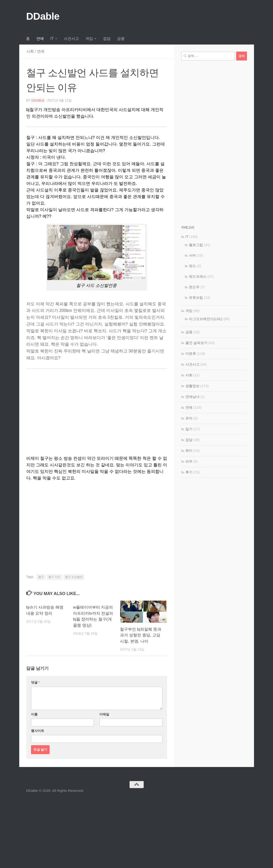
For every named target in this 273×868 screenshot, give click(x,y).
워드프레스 (198, 276)
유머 (189, 418)
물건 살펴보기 (196, 343)
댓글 (35, 682)
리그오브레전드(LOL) (206, 319)
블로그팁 (196, 245)
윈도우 (194, 287)
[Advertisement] (97, 521)
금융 (121, 39)
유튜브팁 (196, 297)
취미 (189, 451)
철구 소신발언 (74, 577)
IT (52, 39)
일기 (189, 429)
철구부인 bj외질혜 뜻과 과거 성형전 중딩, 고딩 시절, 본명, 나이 (141, 635)
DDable (43, 16)
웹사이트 (38, 731)
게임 (89, 39)
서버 (192, 255)
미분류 (191, 354)
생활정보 (192, 386)
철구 (41, 577)
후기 (189, 472)
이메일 (104, 714)
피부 (189, 461)
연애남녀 (192, 397)
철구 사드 (54, 577)
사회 (30, 51)
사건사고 (71, 39)
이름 (34, 714)
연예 (40, 39)
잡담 (107, 39)
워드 (192, 266)
